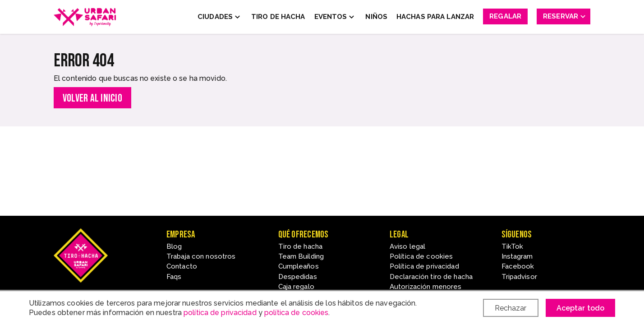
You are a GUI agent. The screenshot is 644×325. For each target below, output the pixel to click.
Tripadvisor (519, 277)
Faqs (174, 277)
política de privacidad (220, 313)
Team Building (301, 256)
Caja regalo (296, 287)
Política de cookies (421, 256)
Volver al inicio (92, 98)
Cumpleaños (299, 266)
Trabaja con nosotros (201, 256)
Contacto (182, 266)
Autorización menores (425, 287)
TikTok (513, 246)
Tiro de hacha (301, 246)
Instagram (517, 256)
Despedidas (298, 277)
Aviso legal (407, 246)
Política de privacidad (424, 266)
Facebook (518, 266)
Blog (174, 246)
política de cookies (296, 313)
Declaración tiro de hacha (431, 277)
